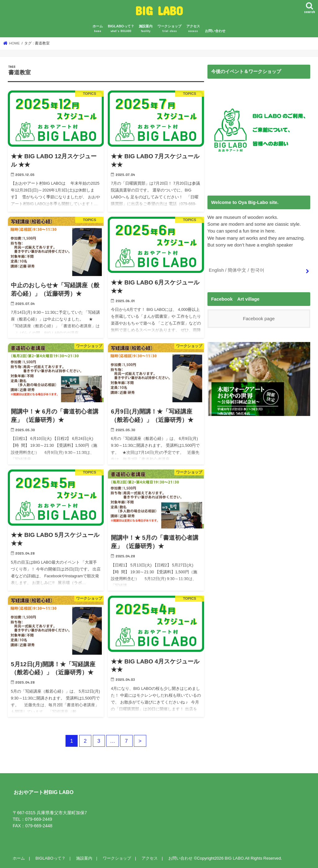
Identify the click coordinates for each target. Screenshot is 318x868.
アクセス (193, 29)
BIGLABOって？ (121, 29)
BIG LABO (159, 10)
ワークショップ (169, 29)
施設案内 (146, 29)
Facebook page (259, 319)
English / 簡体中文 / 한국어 (236, 270)
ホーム (98, 29)
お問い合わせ (215, 31)
